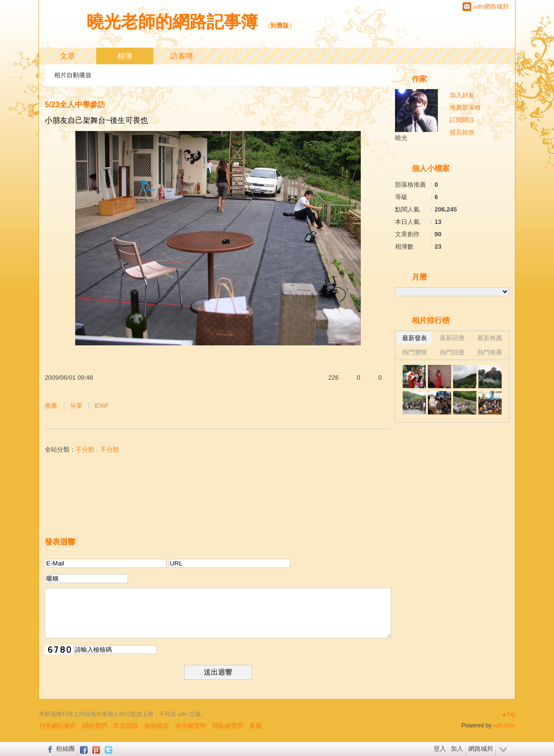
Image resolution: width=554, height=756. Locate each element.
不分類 (85, 449)
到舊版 (280, 25)
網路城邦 (481, 749)
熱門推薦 (490, 352)
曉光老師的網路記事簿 (172, 22)
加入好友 (462, 95)
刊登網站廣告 (58, 726)
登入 (440, 749)
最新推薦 (490, 338)
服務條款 (157, 726)
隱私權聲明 (228, 726)
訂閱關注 (462, 120)
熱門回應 (452, 352)
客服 (256, 726)
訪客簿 (182, 56)
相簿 (125, 56)
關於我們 (95, 726)
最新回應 (452, 338)
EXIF (102, 406)
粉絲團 (65, 749)
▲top (508, 714)
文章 (68, 56)
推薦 (51, 406)
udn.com (504, 726)
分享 (76, 406)
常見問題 (126, 726)
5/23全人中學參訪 (75, 105)
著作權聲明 (191, 726)
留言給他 (462, 132)
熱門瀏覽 (415, 352)
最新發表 (415, 338)
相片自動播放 (73, 75)
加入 (457, 749)
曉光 (401, 138)
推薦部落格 (465, 107)
